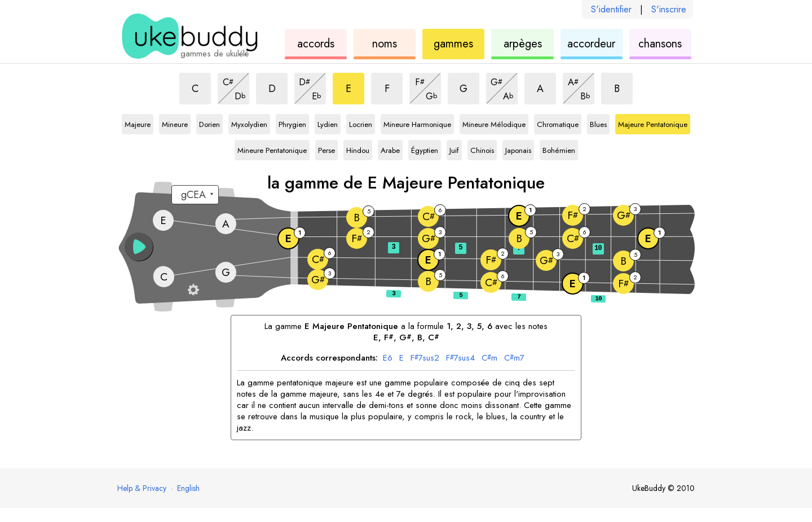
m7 (514, 358)
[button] (139, 247)
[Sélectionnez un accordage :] (195, 195)
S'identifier (611, 9)
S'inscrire (669, 9)
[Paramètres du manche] (193, 289)
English (188, 488)
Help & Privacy (142, 488)
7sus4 (460, 358)
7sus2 (425, 358)
